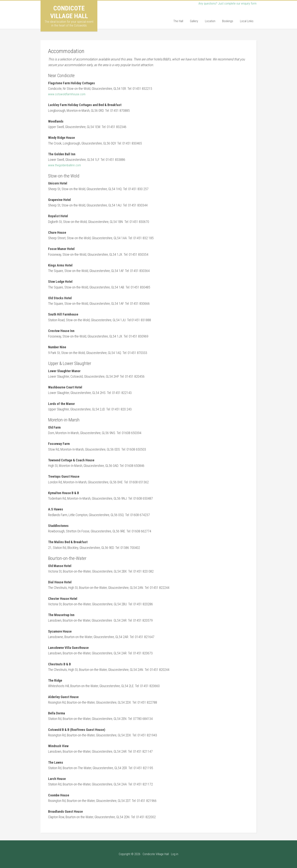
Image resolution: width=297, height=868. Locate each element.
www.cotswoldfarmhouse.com (68, 94)
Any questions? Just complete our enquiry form (226, 3)
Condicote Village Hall (69, 12)
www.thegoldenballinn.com (66, 165)
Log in (175, 854)
